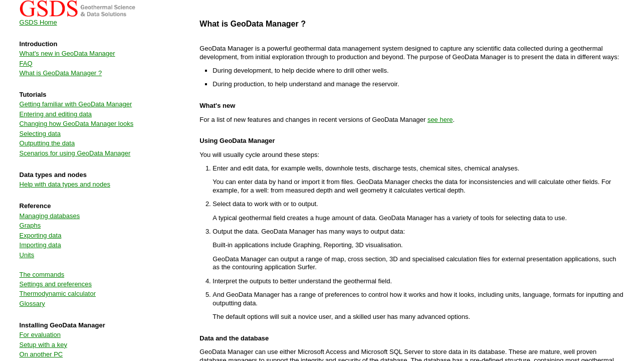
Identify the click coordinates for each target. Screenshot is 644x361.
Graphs (30, 225)
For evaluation (40, 335)
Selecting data (40, 134)
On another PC (41, 354)
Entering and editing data (56, 114)
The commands (42, 275)
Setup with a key (43, 345)
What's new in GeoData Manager (67, 53)
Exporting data (41, 235)
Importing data (40, 245)
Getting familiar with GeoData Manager (76, 104)
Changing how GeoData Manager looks (77, 124)
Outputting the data (47, 143)
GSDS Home (38, 22)
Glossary (32, 304)
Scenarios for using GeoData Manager (75, 153)
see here (440, 120)
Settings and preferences (56, 284)
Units (27, 255)
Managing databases (50, 216)
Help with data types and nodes (65, 184)
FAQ (26, 63)
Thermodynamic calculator (58, 294)
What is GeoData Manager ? (61, 73)
